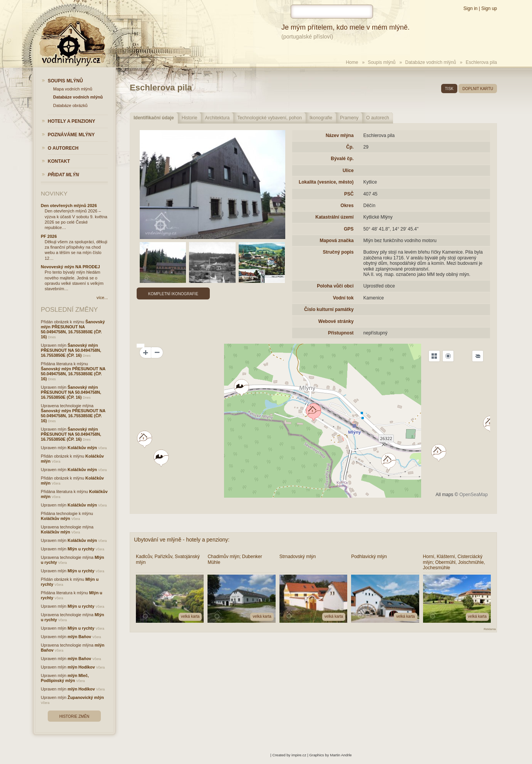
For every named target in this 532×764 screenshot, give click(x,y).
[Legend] (478, 356)
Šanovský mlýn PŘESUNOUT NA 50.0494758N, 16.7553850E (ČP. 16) (73, 329)
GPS (349, 229)
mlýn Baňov (79, 637)
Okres (347, 206)
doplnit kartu (478, 89)
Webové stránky (336, 321)
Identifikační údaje (154, 118)
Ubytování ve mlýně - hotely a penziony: (182, 540)
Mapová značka (337, 241)
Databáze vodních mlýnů (431, 62)
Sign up (489, 8)
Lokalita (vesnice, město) (326, 182)
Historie (190, 118)
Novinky (54, 193)
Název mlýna (340, 135)
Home (352, 62)
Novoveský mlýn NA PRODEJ (70, 267)
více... (102, 298)
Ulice (348, 171)
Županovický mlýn (86, 697)
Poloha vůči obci (335, 286)
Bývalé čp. (342, 159)
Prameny (349, 118)
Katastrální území (334, 217)
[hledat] (332, 12)
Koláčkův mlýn (82, 448)
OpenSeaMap (473, 495)
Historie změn (74, 716)
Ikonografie (321, 118)
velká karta (190, 616)
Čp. (350, 147)
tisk (449, 89)
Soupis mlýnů (381, 62)
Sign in (471, 8)
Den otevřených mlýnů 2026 (69, 206)
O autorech (377, 118)
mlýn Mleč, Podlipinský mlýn (65, 678)
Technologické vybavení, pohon (269, 118)
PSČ (349, 194)
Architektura (217, 118)
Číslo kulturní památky (329, 309)
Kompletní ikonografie (173, 294)
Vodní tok (343, 298)
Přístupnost (341, 333)
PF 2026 (49, 236)
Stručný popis (338, 252)
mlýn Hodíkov (81, 667)
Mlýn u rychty (81, 549)
